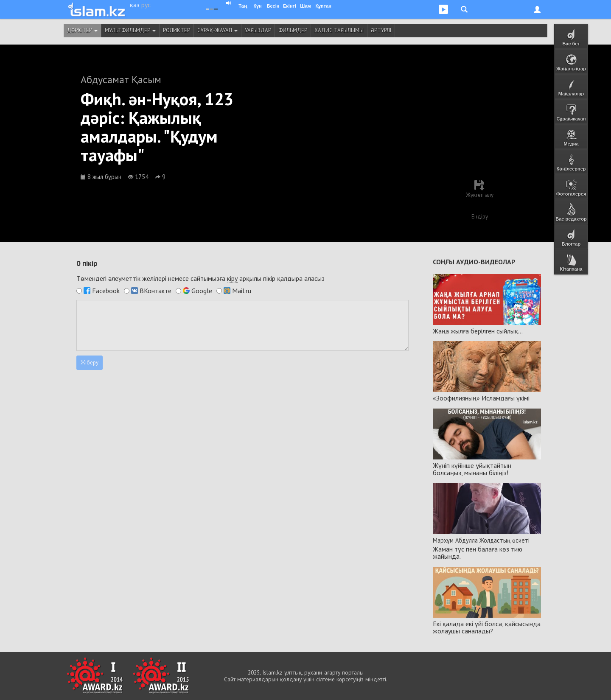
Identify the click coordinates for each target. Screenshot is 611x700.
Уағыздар (258, 30)
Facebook (106, 291)
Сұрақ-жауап (217, 30)
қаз (135, 5)
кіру (232, 278)
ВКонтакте (156, 291)
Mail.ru (242, 291)
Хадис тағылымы (339, 30)
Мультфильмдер (130, 30)
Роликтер (177, 30)
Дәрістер (82, 30)
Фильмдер (293, 30)
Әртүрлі (381, 30)
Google (202, 291)
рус (146, 5)
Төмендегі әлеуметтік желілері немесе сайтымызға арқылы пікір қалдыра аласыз (200, 279)
